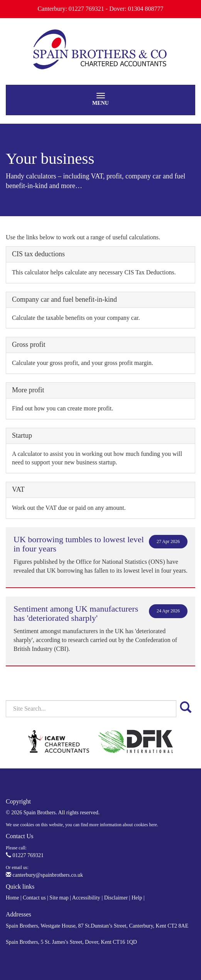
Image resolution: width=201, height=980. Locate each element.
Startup (22, 435)
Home (12, 898)
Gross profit (29, 345)
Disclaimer (116, 898)
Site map (59, 898)
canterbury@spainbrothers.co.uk (44, 875)
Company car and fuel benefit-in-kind (64, 299)
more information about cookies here (123, 825)
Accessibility (86, 898)
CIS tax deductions (38, 254)
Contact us (34, 898)
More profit (28, 390)
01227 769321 (25, 855)
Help (137, 898)
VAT (18, 489)
